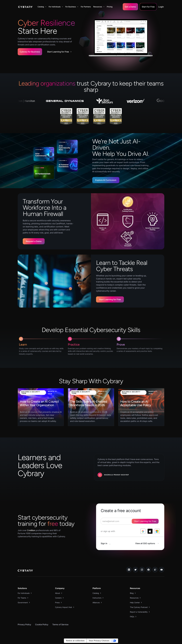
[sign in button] (107, 543)
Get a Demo (130, 7)
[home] (25, 7)
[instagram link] (142, 570)
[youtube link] (162, 570)
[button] (42, 7)
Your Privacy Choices (99, 641)
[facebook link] (149, 570)
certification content (53, 227)
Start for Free (148, 7)
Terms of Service (60, 624)
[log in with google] (143, 531)
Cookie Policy (42, 624)
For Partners (86, 7)
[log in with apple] (150, 531)
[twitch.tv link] (155, 570)
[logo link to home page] (25, 571)
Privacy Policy (24, 624)
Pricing (110, 7)
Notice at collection (75, 641)
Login (161, 7)
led (125, 279)
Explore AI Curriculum (106, 180)
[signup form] (130, 521)
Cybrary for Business (30, 52)
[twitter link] (135, 570)
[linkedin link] (129, 570)
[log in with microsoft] (157, 531)
